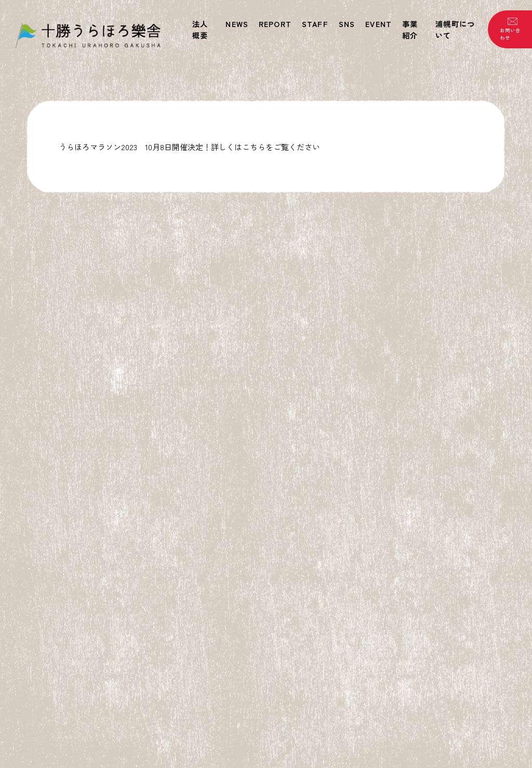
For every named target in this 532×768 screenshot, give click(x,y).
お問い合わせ (510, 34)
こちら (254, 147)
